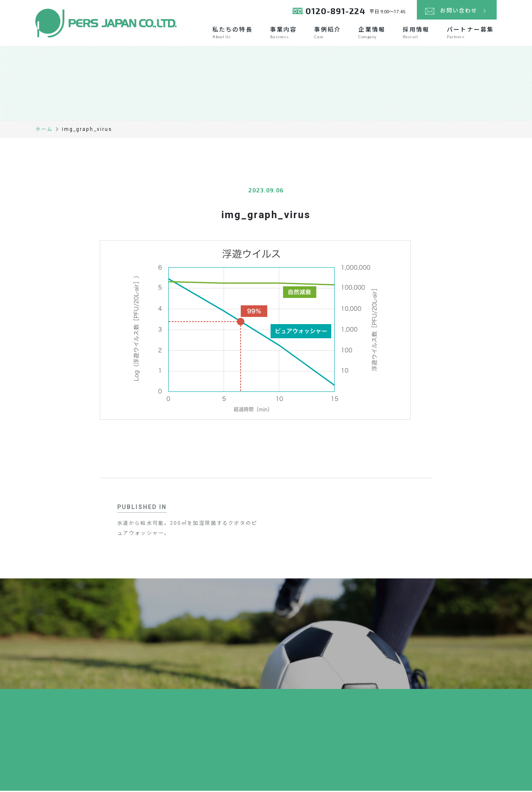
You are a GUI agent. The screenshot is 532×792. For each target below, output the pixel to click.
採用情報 (416, 34)
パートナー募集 (470, 34)
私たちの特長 (233, 34)
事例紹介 (328, 34)
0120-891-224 (330, 12)
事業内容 (283, 34)
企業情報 (372, 34)
